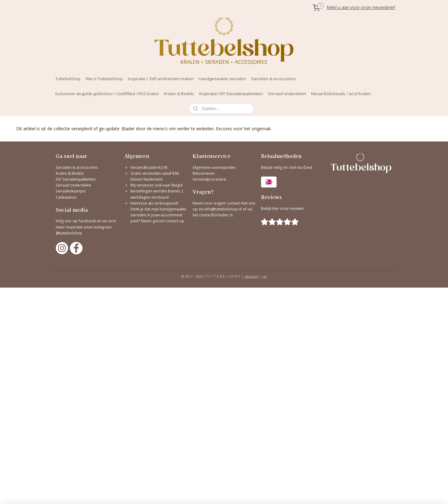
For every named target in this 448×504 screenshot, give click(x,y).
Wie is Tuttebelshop (104, 79)
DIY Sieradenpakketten (76, 179)
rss (264, 276)
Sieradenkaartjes (71, 191)
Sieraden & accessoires (77, 167)
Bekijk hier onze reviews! (283, 208)
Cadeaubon (66, 197)
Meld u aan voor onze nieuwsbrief (361, 7)
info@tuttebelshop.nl (223, 209)
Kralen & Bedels (179, 94)
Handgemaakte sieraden (222, 79)
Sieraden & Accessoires (273, 79)
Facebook (87, 221)
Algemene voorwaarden (214, 167)
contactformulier (214, 215)
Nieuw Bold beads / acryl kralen (341, 94)
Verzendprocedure (209, 179)
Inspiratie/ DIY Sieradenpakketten (231, 94)
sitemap (251, 276)
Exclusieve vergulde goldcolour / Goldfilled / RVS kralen (107, 94)
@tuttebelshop (69, 233)
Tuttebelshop (68, 79)
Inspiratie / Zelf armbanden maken (161, 79)
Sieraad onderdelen (287, 94)
